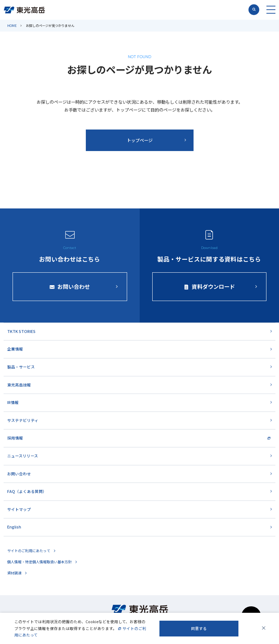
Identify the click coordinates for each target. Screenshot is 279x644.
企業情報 (15, 349)
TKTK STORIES (21, 331)
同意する (199, 628)
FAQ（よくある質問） (27, 491)
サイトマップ (19, 509)
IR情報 (13, 402)
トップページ (140, 140)
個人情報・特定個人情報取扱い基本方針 (39, 562)
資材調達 (14, 573)
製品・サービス (21, 367)
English (14, 527)
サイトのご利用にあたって (29, 551)
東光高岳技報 (19, 385)
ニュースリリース (23, 456)
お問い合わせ (19, 474)
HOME (12, 25)
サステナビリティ (23, 420)
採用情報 (15, 438)
